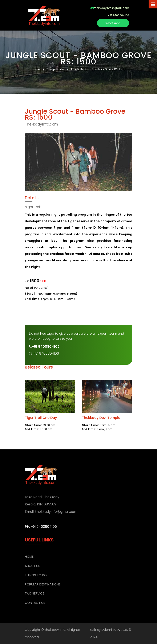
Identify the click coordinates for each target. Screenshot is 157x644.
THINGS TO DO (36, 575)
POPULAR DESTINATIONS (43, 584)
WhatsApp (113, 23)
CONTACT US (35, 603)
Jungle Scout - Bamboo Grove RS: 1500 (98, 69)
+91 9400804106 (44, 353)
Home (36, 69)
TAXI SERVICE (35, 593)
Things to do (55, 69)
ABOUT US (33, 566)
